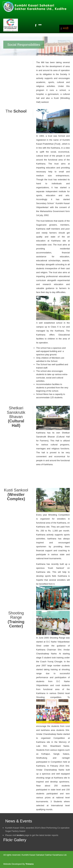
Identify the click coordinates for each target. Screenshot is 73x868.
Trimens (30, 864)
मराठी (66, 28)
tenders (20, 835)
